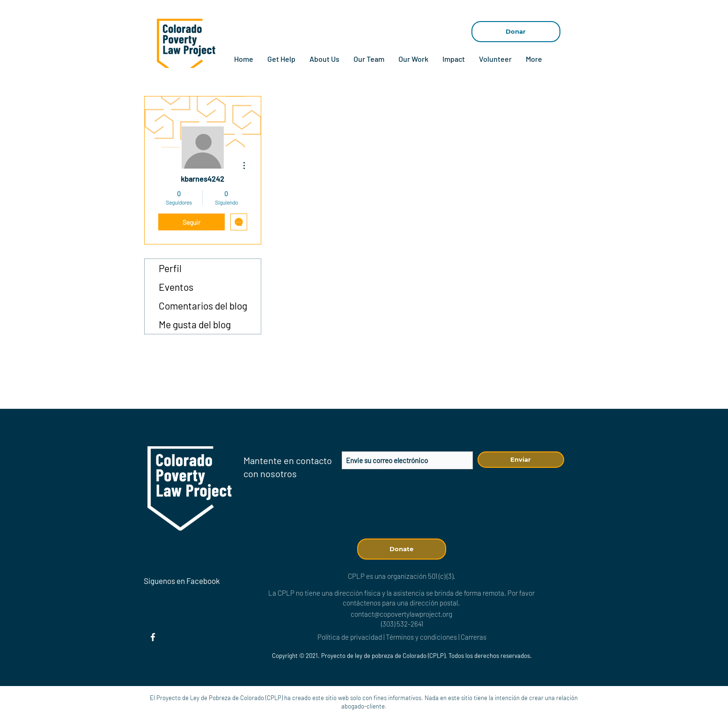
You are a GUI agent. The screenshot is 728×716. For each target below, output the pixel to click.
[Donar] (516, 32)
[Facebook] (153, 637)
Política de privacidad (350, 637)
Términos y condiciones (421, 637)
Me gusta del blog (195, 324)
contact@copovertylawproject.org (401, 614)
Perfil (170, 268)
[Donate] (402, 549)
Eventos (176, 287)
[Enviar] (521, 460)
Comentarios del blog (203, 306)
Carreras (474, 637)
